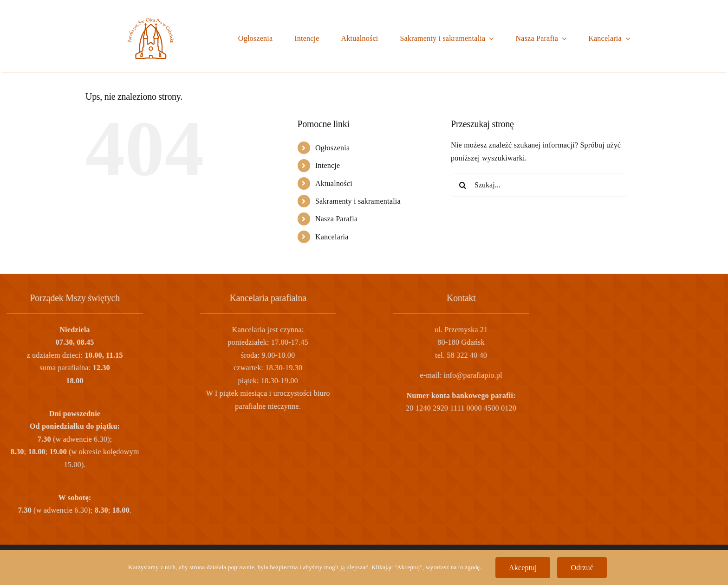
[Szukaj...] (539, 185)
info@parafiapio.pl (323, 375)
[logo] (151, 22)
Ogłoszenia (332, 148)
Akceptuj (523, 568)
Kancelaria (332, 237)
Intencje (328, 165)
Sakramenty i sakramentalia (358, 201)
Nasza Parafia (337, 219)
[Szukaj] (462, 185)
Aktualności (334, 183)
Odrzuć (582, 568)
